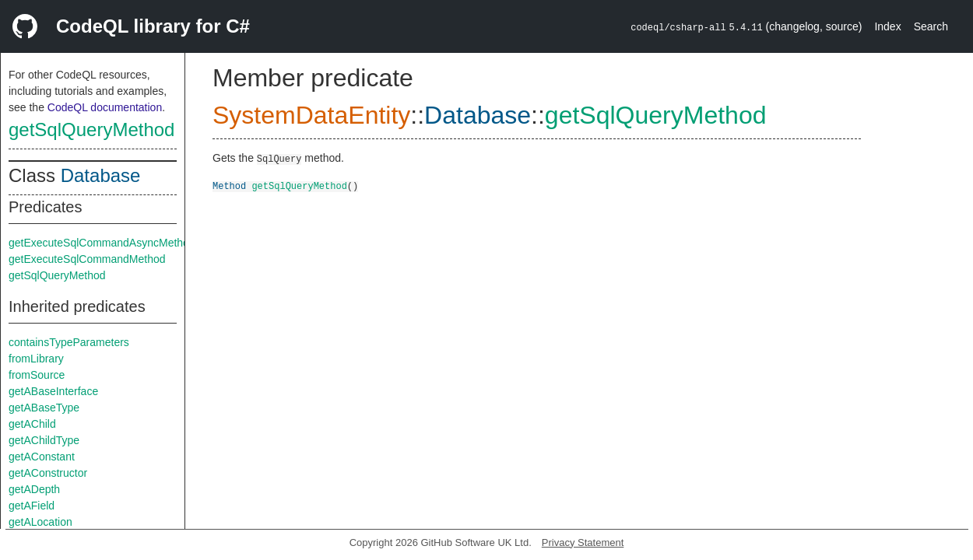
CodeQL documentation (105, 107)
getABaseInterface (53, 391)
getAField (32, 506)
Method (229, 185)
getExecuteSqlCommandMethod (87, 259)
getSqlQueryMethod (91, 129)
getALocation (40, 522)
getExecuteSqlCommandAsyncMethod (102, 243)
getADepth (34, 489)
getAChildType (44, 440)
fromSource (37, 375)
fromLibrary (36, 359)
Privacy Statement (583, 542)
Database (101, 175)
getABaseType (44, 408)
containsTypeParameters (69, 342)
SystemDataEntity (311, 115)
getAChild (32, 424)
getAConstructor (48, 473)
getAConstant (42, 457)
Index (887, 26)
